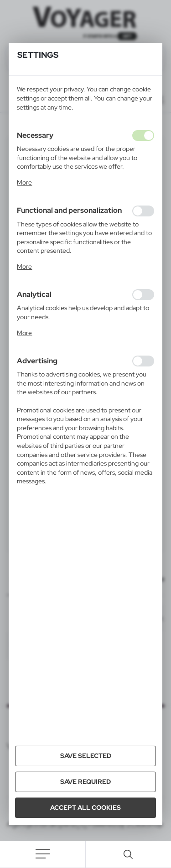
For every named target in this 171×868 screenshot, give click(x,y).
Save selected (86, 756)
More (24, 182)
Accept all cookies (85, 808)
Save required (85, 782)
